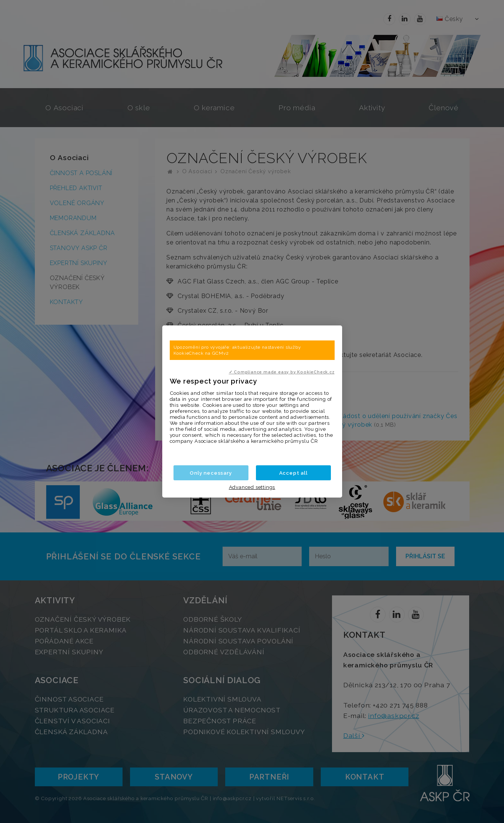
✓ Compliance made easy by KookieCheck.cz (282, 372)
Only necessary (211, 473)
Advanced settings (252, 487)
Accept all (293, 473)
